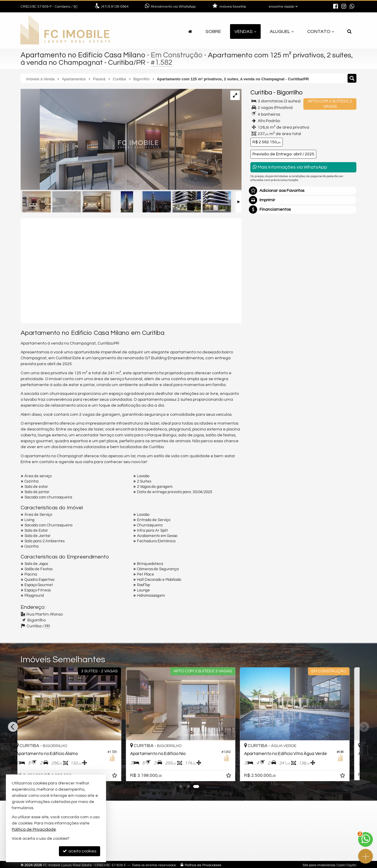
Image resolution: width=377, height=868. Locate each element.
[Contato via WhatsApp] (366, 839)
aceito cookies (80, 851)
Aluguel (282, 31)
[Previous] (13, 727)
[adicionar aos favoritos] (123, 776)
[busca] (349, 31)
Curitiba (261, 93)
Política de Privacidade (203, 865)
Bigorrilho (290, 93)
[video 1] (131, 270)
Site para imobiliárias (319, 865)
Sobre (213, 31)
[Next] (364, 727)
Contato (321, 31)
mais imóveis (304, 305)
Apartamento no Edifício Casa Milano (83, 55)
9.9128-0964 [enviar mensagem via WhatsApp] (115, 7)
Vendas (245, 31)
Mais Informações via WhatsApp (290, 167)
